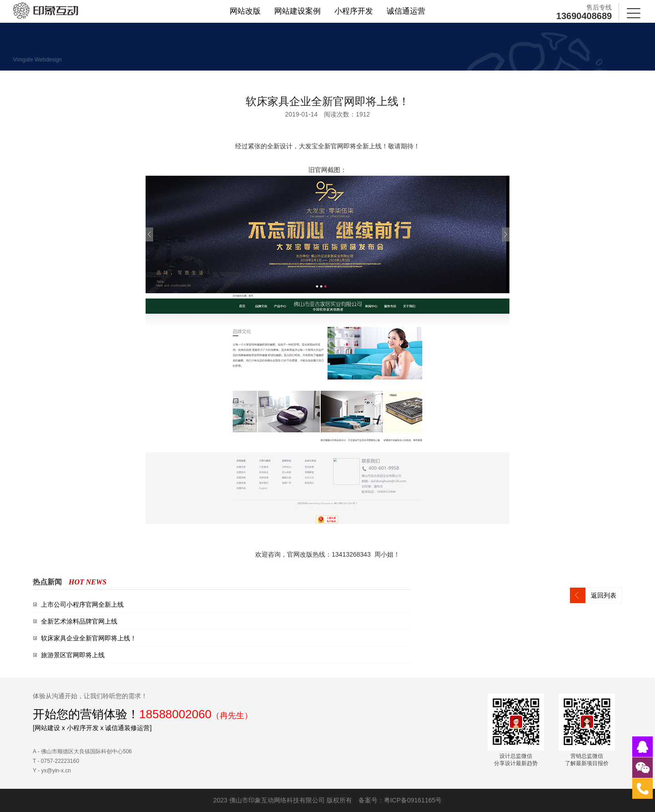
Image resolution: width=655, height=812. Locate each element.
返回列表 (604, 595)
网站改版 (245, 11)
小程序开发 (354, 11)
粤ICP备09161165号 (413, 800)
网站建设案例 (297, 11)
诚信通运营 (406, 11)
